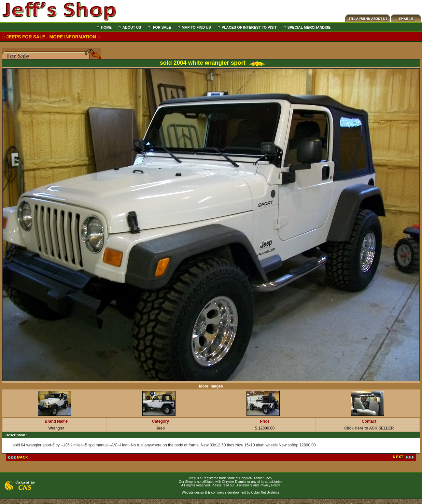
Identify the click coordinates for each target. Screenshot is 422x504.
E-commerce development (227, 492)
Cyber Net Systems (265, 492)
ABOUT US (132, 27)
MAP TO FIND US (196, 27)
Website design (193, 492)
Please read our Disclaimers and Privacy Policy (246, 485)
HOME (106, 27)
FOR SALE (161, 27)
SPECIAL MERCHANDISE (309, 27)
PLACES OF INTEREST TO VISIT (249, 27)
